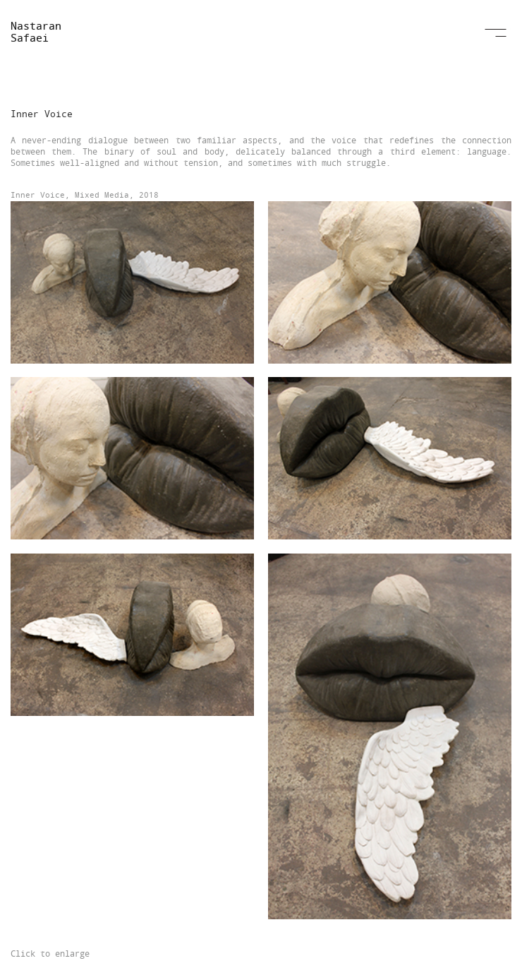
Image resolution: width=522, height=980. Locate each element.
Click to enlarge (50, 953)
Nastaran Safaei (36, 31)
